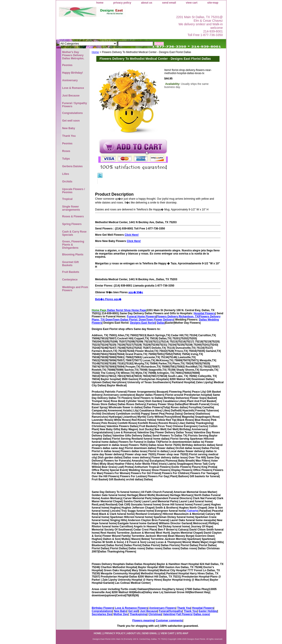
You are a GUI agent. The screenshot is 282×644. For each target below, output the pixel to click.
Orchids (67, 182)
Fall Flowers (184, 614)
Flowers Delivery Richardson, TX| (178, 317)
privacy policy (122, 3)
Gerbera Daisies (72, 166)
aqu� (118, 299)
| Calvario (192, 511)
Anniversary (70, 80)
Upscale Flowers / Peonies (74, 191)
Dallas (161, 323)
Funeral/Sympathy (170, 611)
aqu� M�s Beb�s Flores (158, 296)
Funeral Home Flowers (141, 317)
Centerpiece (70, 280)
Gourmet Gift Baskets (71, 264)
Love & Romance (73, 88)
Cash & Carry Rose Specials (74, 233)
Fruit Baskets (71, 272)
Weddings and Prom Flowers (75, 289)
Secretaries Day (102, 614)
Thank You (184, 608)
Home (95, 52)
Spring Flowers (72, 224)
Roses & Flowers (73, 216)
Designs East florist (143, 323)
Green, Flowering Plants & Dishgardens (73, 245)
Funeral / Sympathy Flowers (75, 105)
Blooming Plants (73, 255)
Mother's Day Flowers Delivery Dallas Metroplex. (73, 55)
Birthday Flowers (103, 608)
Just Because (149, 611)
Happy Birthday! (73, 73)
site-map (213, 3)
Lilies (66, 174)
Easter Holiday (208, 611)
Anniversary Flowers (162, 608)
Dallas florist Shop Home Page (127, 310)
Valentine (169, 614)
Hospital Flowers (204, 313)
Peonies (67, 65)
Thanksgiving (138, 614)
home (100, 3)
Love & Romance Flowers (131, 608)
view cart (192, 3)
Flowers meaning (143, 620)
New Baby (120, 611)
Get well (133, 611)
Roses (66, 151)
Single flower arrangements (71, 208)
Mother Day (121, 614)
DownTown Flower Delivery (156, 320)
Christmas (155, 614)
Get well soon (71, 121)
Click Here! (132, 235)
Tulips (66, 159)
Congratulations (102, 611)
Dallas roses (201, 614)
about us (147, 3)
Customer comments (169, 620)
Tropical (67, 199)
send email (169, 3)
